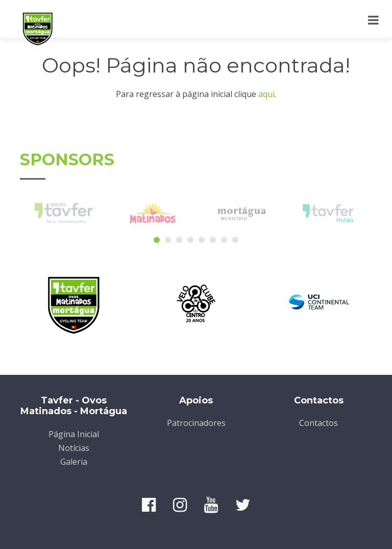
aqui (266, 94)
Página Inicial (74, 434)
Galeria (74, 462)
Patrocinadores (196, 423)
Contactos (318, 423)
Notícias (74, 448)
